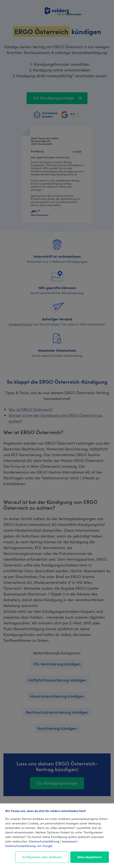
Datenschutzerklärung (44, 841)
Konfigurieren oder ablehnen (42, 857)
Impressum (69, 841)
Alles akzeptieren (90, 857)
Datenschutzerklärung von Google (29, 846)
